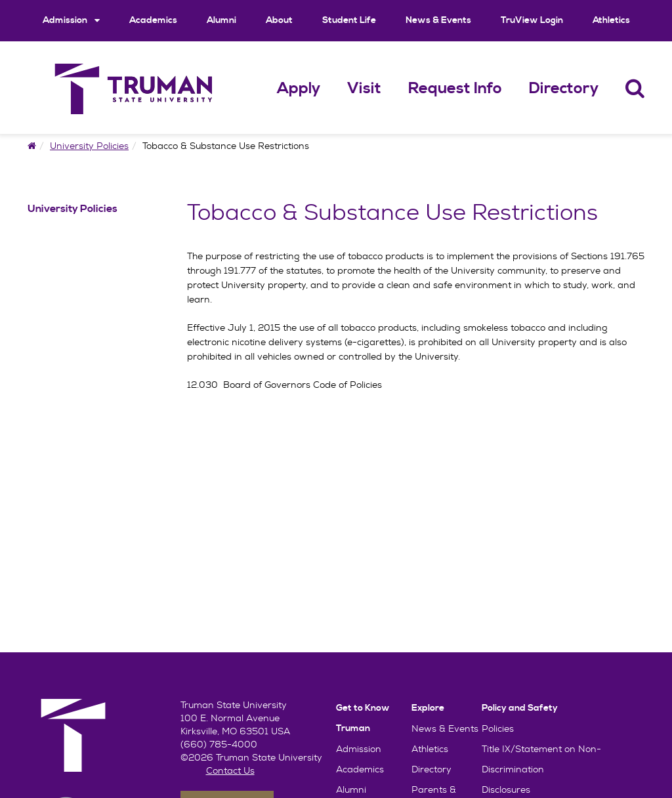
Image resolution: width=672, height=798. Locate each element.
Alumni (221, 20)
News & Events (438, 20)
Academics (153, 20)
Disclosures (506, 789)
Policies (498, 728)
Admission (71, 20)
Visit (364, 89)
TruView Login (532, 20)
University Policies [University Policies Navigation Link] (73, 209)
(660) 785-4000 (219, 744)
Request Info (455, 89)
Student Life (349, 20)
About (279, 20)
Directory (564, 89)
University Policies (89, 146)
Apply (299, 89)
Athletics (611, 20)
